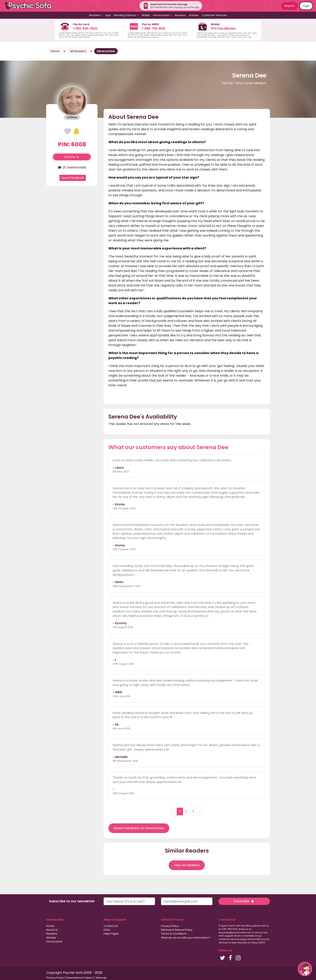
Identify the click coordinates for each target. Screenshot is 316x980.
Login (306, 6)
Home (55, 51)
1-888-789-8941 (154, 28)
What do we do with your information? (186, 938)
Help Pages (111, 934)
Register (290, 6)
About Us (52, 930)
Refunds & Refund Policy (177, 930)
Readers (52, 934)
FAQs (107, 930)
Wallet (146, 15)
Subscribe (244, 901)
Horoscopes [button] (161, 15)
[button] (305, 969)
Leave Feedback (73, 178)
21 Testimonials (72, 167)
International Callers (80, 978)
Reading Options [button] (125, 15)
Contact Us (111, 926)
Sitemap (101, 978)
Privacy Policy (170, 926)
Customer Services (214, 15)
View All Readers (187, 865)
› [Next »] (200, 811)
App (108, 15)
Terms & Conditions (174, 934)
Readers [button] (95, 15)
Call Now (72, 157)
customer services (229, 939)
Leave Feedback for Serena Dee (139, 828)
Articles (194, 15)
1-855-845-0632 (85, 28)
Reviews (180, 15)
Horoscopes (54, 941)
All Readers (78, 51)
